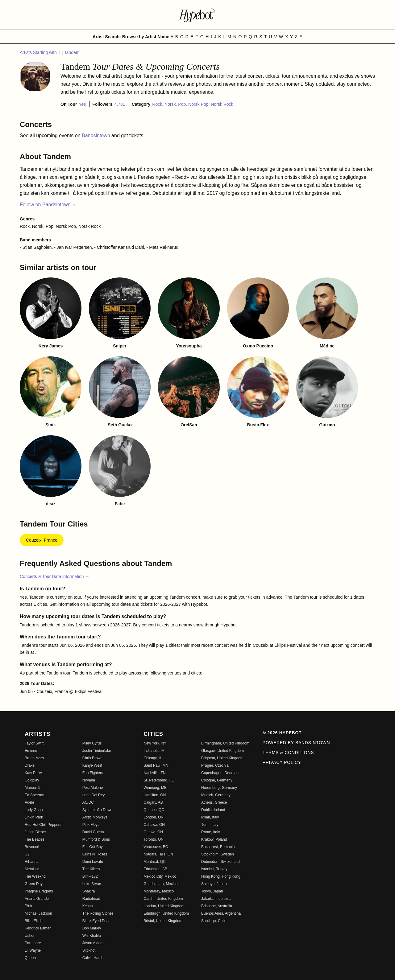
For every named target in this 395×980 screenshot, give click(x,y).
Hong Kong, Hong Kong (221, 876)
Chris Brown (92, 758)
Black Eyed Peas (96, 921)
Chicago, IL (153, 758)
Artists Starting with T (41, 52)
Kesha (88, 906)
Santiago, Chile (214, 921)
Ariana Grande (37, 899)
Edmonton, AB (155, 869)
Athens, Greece (214, 802)
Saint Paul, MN (156, 765)
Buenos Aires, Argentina (221, 913)
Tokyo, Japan (212, 891)
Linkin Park (34, 817)
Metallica (32, 869)
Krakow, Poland (214, 839)
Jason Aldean (94, 943)
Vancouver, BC (156, 847)
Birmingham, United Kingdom (225, 743)
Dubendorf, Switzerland (220, 862)
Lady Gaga (34, 810)
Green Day (34, 884)
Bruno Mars (34, 758)
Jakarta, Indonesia (216, 899)
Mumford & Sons (96, 839)
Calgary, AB (153, 802)
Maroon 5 (33, 788)
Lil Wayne (33, 950)
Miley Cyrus (92, 743)
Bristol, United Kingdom (163, 921)
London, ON (154, 817)
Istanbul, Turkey (214, 869)
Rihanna (32, 862)
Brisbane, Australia (217, 906)
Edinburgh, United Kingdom (166, 913)
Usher (30, 936)
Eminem (31, 751)
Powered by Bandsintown (296, 743)
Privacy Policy (282, 762)
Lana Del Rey (94, 795)
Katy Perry (33, 773)
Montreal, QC (154, 862)
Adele (29, 802)
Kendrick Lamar (38, 928)
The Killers (91, 869)
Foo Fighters (93, 773)
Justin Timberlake (97, 751)
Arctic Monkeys (95, 817)
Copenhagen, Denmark (220, 773)
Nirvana (89, 780)
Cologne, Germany (217, 780)
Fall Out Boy (93, 847)
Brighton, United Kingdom (222, 758)
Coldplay (32, 780)
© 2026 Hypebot (282, 733)
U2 (27, 854)
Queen (30, 958)
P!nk (28, 906)
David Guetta (93, 832)
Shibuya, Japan (214, 884)
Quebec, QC (154, 810)
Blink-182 (90, 876)
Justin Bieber (35, 832)
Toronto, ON (154, 839)
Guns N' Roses (95, 854)
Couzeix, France (42, 540)
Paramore (33, 943)
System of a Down (97, 810)
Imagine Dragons (39, 891)
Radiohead (91, 899)
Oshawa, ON (154, 825)
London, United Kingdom (164, 906)
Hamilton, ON (155, 795)
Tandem (72, 52)
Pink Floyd (91, 825)
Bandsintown (97, 135)
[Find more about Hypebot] (197, 15)
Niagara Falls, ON (158, 854)
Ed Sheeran (34, 795)
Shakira (89, 891)
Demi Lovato (93, 862)
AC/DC (88, 802)
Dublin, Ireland (213, 810)
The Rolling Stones (98, 913)
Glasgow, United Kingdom (222, 751)
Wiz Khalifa (92, 936)
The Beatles (35, 839)
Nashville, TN (154, 773)
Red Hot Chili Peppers (43, 825)
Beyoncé (32, 847)
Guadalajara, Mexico (160, 884)
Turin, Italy (210, 825)
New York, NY (155, 743)
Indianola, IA (154, 751)
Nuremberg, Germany (219, 788)
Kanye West (92, 765)
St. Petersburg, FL (158, 780)
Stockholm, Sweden (218, 854)
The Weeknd (35, 876)
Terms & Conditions (288, 752)
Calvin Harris (93, 958)
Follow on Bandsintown (48, 205)
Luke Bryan (92, 884)
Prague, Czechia (215, 765)
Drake (30, 765)
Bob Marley (92, 928)
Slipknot (89, 950)
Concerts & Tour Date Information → (54, 576)
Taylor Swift (34, 743)
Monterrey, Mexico (159, 891)
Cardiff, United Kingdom (163, 899)
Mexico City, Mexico (160, 876)
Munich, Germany (216, 795)
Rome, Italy (211, 832)
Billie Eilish (33, 921)
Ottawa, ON (153, 832)
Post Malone (93, 788)
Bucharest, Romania (218, 847)
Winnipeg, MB (155, 788)
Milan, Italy (210, 817)
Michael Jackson (38, 913)
